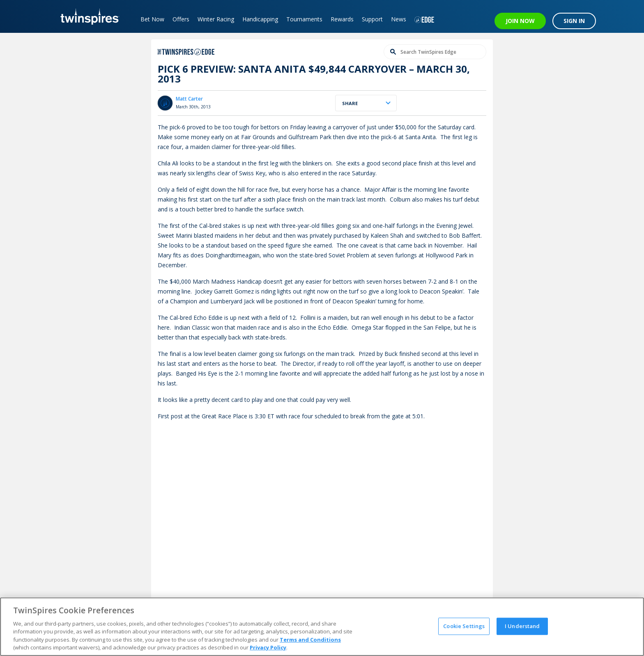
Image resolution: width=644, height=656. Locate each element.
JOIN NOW (520, 21)
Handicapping (260, 19)
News (399, 19)
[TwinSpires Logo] (87, 16)
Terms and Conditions (310, 640)
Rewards (342, 19)
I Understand (522, 626)
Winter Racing (216, 19)
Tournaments (304, 19)
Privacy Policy (268, 647)
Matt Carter (189, 99)
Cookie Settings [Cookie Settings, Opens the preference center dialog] (464, 626)
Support (372, 19)
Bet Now (152, 19)
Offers (181, 19)
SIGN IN (574, 21)
